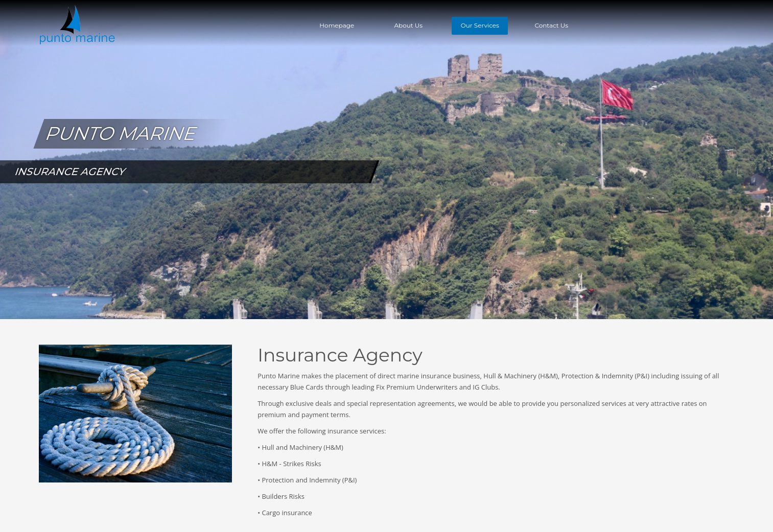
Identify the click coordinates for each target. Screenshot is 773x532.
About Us (408, 25)
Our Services (480, 25)
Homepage (337, 25)
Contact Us (551, 25)
